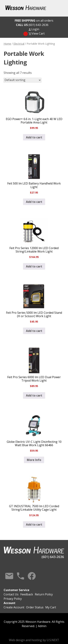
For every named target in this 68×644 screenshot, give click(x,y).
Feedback (27, 594)
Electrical (19, 44)
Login (35, 29)
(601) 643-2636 (32, 25)
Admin (42, 626)
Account (10, 603)
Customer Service (17, 590)
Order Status (35, 607)
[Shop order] (22, 80)
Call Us (20, 576)
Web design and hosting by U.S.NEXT (34, 640)
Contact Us (9, 576)
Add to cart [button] (34, 137)
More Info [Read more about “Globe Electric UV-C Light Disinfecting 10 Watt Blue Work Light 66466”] (34, 460)
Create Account (14, 607)
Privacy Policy (13, 599)
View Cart (38, 33)
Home (7, 44)
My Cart (51, 607)
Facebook (32, 576)
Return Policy (44, 594)
